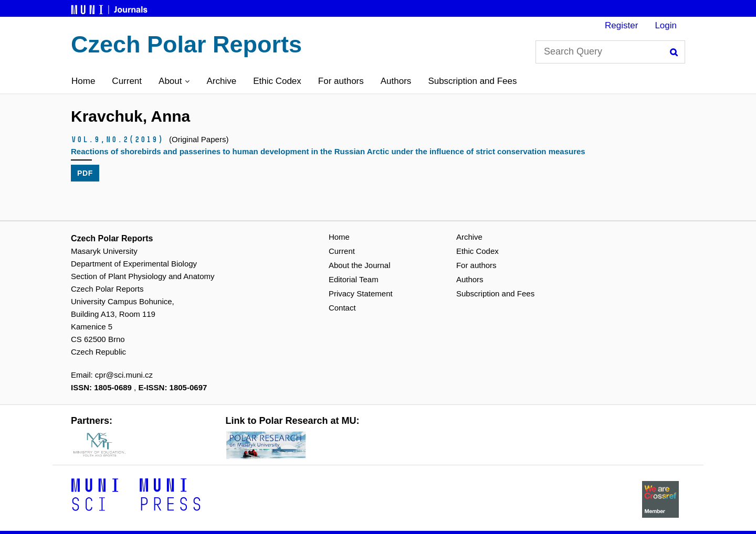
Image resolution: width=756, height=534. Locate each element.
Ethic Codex (277, 81)
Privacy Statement (361, 293)
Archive (221, 81)
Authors (396, 81)
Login (666, 25)
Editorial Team (354, 279)
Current (127, 81)
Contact (342, 308)
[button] (174, 81)
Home (83, 81)
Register (621, 25)
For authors (341, 81)
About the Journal (360, 265)
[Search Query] (610, 52)
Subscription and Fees (472, 81)
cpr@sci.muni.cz (124, 375)
